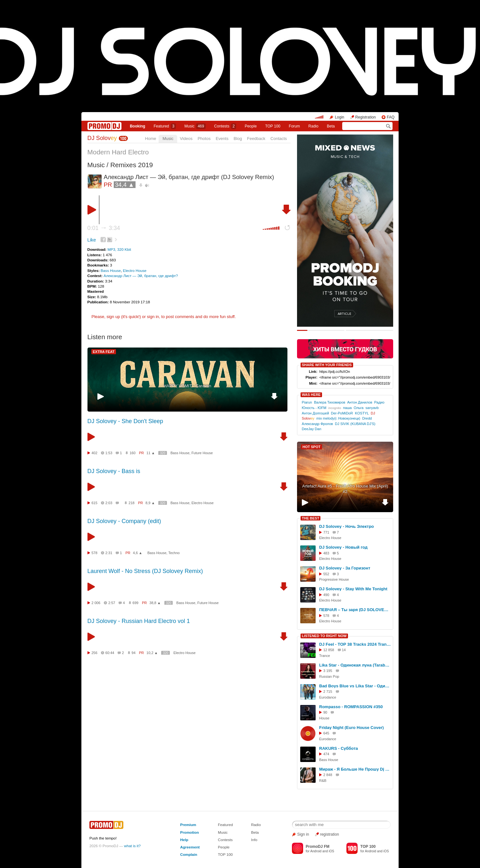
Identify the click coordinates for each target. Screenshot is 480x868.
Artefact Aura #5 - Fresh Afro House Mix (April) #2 (345, 489)
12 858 (329, 650)
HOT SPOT (311, 447)
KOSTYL (362, 413)
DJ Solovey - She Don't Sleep (125, 421)
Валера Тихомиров (330, 402)
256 (95, 653)
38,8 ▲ (155, 603)
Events (222, 139)
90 (325, 712)
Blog (238, 139)
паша (348, 408)
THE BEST (310, 518)
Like (92, 240)
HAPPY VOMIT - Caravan (187, 386)
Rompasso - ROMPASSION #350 (351, 707)
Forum (294, 126)
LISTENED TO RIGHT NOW (324, 636)
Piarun (307, 402)
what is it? (132, 846)
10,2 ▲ (152, 653)
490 (326, 595)
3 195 (328, 671)
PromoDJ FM (318, 847)
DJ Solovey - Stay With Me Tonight (353, 589)
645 (326, 733)
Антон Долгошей (315, 413)
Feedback (256, 139)
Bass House (111, 270)
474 (326, 754)
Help (184, 840)
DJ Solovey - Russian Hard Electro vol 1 (139, 621)
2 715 (328, 692)
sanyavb (372, 408)
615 (95, 503)
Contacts (279, 139)
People (251, 126)
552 (326, 574)
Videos (186, 139)
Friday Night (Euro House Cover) (352, 728)
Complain (189, 854)
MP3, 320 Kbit (119, 249)
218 (131, 503)
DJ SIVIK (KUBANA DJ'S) (355, 424)
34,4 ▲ (125, 185)
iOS (331, 851)
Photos (204, 139)
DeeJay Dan (312, 429)
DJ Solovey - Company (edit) (124, 521)
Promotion (189, 832)
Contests (225, 840)
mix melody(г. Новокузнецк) (338, 418)
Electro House (135, 270)
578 (95, 553)
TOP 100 (273, 126)
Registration (366, 117)
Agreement (190, 847)
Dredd (367, 418)
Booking (137, 126)
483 (326, 553)
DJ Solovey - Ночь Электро (347, 526)
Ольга (359, 408)
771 (326, 532)
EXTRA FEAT (104, 352)
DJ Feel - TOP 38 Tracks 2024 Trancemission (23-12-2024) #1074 (355, 644)
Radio (313, 126)
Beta (331, 126)
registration (330, 834)
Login (339, 117)
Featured (165, 126)
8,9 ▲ (150, 503)
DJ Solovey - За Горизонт (345, 568)
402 (95, 453)
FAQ (391, 117)
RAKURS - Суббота (339, 748)
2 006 (96, 603)
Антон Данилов (360, 402)
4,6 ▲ (138, 553)
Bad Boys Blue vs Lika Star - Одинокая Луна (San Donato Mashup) (355, 686)
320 (163, 453)
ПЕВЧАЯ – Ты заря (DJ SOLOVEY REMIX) (355, 610)
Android (316, 851)
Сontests (225, 126)
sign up (113, 317)
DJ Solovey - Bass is (114, 471)
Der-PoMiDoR (342, 413)
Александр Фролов (317, 424)
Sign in (303, 834)
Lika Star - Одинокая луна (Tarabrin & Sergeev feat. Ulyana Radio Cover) (355, 665)
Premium (188, 825)
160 (132, 453)
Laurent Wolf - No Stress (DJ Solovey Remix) (145, 571)
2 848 (328, 775)
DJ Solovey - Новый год (343, 547)
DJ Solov (102, 138)
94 (134, 653)
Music (195, 126)
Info (254, 840)
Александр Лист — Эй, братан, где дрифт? (141, 276)
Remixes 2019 (132, 165)
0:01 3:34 (104, 228)
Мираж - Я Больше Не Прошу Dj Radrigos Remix (355, 769)
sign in (153, 317)
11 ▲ (151, 453)
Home (151, 139)
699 (136, 603)
